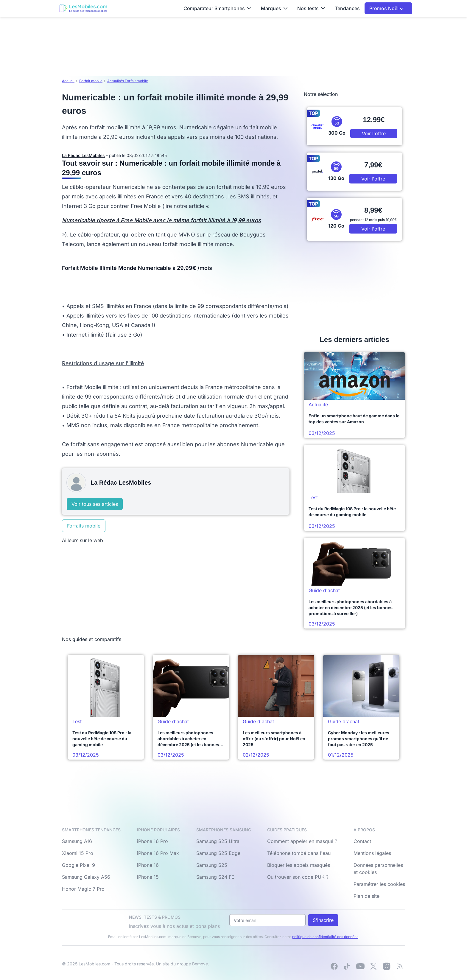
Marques (274, 8)
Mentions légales (372, 853)
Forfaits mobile (84, 526)
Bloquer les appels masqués (299, 865)
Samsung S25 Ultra (218, 841)
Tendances (347, 8)
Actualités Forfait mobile (128, 81)
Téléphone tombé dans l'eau (299, 853)
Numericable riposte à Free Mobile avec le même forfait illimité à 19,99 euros (161, 220)
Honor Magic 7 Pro (83, 889)
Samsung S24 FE (215, 877)
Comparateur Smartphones (217, 8)
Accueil (68, 81)
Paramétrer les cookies (379, 884)
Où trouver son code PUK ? (298, 877)
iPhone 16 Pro (152, 841)
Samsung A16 (77, 841)
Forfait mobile (91, 81)
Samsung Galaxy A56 (86, 877)
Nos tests (311, 8)
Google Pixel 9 (78, 865)
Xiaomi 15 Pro (78, 853)
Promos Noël (387, 8)
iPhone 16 (148, 865)
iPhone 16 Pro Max (158, 853)
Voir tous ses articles (95, 504)
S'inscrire (323, 920)
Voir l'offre (374, 133)
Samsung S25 (212, 865)
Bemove (200, 964)
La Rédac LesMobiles (83, 155)
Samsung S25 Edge (218, 853)
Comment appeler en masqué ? (302, 841)
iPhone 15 (148, 877)
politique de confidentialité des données (325, 937)
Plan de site (366, 896)
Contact (362, 841)
